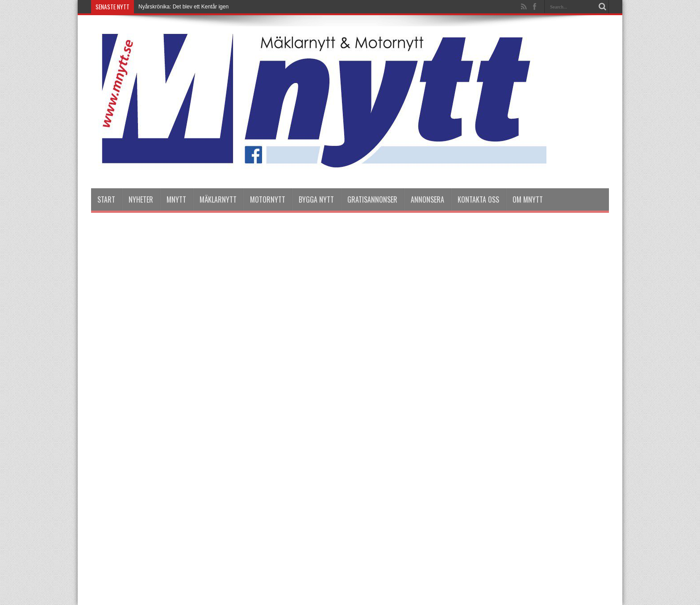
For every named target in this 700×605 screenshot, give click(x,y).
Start (106, 199)
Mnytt (176, 199)
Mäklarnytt (218, 199)
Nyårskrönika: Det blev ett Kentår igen (183, 7)
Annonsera (427, 199)
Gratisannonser (372, 199)
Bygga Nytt (316, 199)
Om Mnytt (528, 199)
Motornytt (268, 199)
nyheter (141, 199)
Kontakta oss (478, 199)
